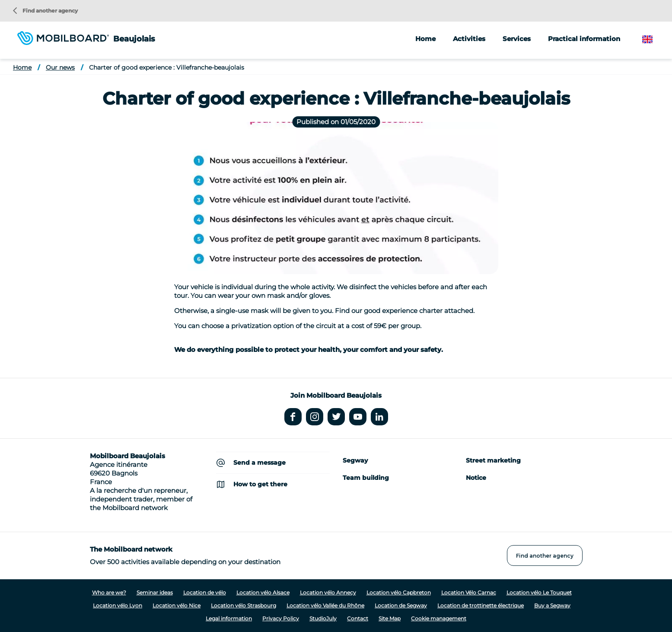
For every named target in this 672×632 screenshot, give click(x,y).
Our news (60, 67)
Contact (358, 618)
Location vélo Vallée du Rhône (325, 605)
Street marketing (493, 460)
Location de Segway (401, 605)
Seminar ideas (155, 592)
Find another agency (45, 11)
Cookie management (439, 618)
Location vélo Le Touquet (539, 592)
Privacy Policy (281, 618)
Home (425, 39)
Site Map (390, 618)
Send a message (260, 463)
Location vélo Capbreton (399, 592)
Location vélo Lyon (118, 605)
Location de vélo (205, 592)
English (654, 40)
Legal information (229, 618)
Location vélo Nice (177, 605)
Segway (355, 460)
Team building (366, 478)
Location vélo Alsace (263, 592)
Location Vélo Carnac (469, 592)
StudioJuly (323, 618)
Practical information (584, 39)
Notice (476, 478)
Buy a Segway (552, 605)
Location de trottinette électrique (481, 605)
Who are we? (109, 592)
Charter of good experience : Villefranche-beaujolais (167, 67)
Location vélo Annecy (328, 592)
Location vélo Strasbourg (244, 605)
